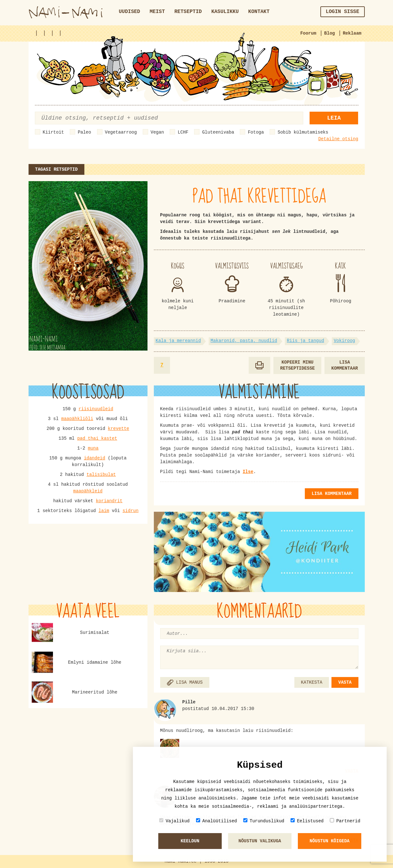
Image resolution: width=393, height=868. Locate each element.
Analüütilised (216, 821)
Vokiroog (344, 341)
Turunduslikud (264, 821)
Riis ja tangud (305, 341)
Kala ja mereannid (178, 341)
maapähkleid (88, 491)
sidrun (130, 511)
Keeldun (190, 841)
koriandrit (109, 501)
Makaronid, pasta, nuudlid (244, 341)
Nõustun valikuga (260, 841)
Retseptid (188, 12)
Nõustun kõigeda (330, 841)
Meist (157, 12)
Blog (330, 33)
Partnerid (345, 821)
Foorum (308, 33)
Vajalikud (174, 821)
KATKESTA (312, 682)
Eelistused (307, 821)
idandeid (94, 458)
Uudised (130, 12)
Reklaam (352, 33)
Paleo (84, 132)
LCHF (183, 132)
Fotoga (256, 132)
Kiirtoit (53, 132)
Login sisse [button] (343, 12)
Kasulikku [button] (225, 12)
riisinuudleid (96, 409)
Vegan (157, 132)
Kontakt (259, 12)
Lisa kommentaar (344, 365)
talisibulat (101, 475)
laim (104, 511)
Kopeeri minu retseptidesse (297, 365)
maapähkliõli (77, 419)
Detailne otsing (338, 139)
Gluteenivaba (218, 132)
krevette (118, 429)
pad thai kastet (97, 438)
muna (93, 448)
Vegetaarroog (121, 132)
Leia (334, 118)
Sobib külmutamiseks (303, 132)
